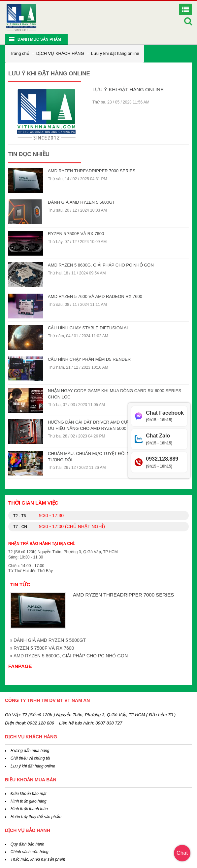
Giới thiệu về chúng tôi (30, 758)
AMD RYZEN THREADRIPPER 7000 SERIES (92, 171)
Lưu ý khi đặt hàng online (115, 53)
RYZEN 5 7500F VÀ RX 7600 (76, 234)
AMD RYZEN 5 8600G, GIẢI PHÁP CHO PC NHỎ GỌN (101, 265)
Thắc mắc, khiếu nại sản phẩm (38, 859)
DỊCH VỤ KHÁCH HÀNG (60, 53)
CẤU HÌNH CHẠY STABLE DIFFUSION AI (88, 328)
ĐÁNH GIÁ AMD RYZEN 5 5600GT (82, 202)
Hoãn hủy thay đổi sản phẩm (36, 817)
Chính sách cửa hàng (30, 852)
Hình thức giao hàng (29, 801)
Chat (182, 853)
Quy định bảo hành (27, 844)
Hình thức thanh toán (29, 809)
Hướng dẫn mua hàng (30, 751)
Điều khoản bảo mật (29, 794)
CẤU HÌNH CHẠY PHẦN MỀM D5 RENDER (89, 359)
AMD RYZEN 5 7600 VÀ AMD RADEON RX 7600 (95, 296)
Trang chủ (20, 53)
